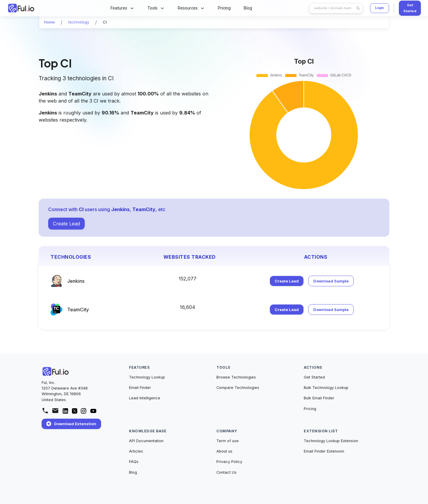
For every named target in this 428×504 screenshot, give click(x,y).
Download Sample (331, 281)
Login (380, 8)
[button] (49, 22)
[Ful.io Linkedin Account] (65, 413)
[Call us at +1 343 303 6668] (45, 411)
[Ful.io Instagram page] (84, 412)
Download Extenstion (71, 424)
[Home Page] (46, 8)
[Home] (56, 371)
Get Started (410, 8)
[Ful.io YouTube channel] (93, 413)
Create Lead (66, 224)
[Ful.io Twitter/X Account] (75, 412)
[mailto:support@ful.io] (55, 411)
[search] (333, 8)
